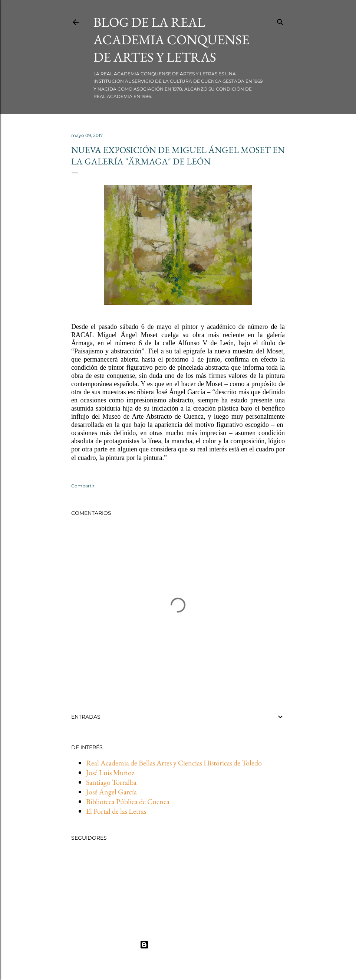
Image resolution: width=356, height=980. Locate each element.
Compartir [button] (83, 486)
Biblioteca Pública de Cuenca (128, 801)
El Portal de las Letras (116, 811)
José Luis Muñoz (110, 772)
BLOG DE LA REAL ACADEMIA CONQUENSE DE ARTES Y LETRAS (171, 40)
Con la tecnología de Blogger (178, 945)
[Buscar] (280, 21)
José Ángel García (111, 792)
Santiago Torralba (111, 782)
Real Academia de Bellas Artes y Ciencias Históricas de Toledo (174, 763)
